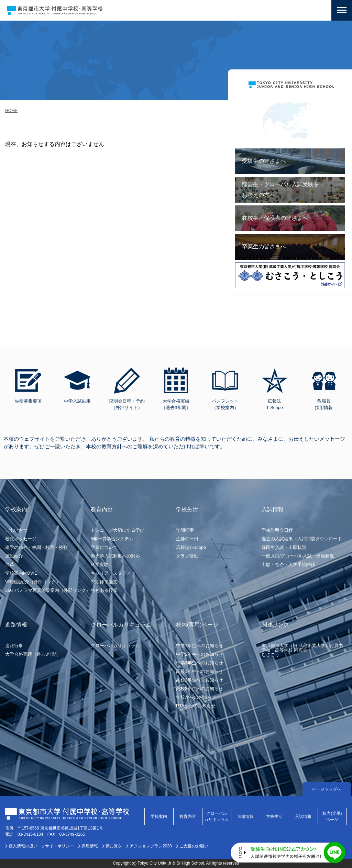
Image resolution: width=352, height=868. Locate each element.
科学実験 (100, 565)
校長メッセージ (21, 539)
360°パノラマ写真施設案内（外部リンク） (48, 590)
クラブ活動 (187, 556)
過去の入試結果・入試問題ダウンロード (302, 539)
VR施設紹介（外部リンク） (33, 582)
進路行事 (14, 646)
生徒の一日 (187, 539)
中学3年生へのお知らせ (200, 663)
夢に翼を (114, 846)
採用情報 (90, 846)
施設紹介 (14, 556)
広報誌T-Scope (191, 547)
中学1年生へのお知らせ (200, 646)
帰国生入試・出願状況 (284, 547)
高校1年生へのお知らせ (200, 671)
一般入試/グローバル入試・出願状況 (298, 556)
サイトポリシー (59, 846)
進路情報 (245, 816)
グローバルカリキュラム (115, 646)
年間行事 (185, 530)
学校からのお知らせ (196, 697)
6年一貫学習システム (112, 539)
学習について (104, 547)
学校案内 (159, 816)
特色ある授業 (104, 590)
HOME (11, 111)
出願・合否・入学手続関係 (288, 565)
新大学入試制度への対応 (115, 556)
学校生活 (274, 816)
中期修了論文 (104, 582)
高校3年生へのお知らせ (200, 689)
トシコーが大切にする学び (118, 530)
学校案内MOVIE (21, 573)
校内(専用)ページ (332, 816)
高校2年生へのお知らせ (200, 680)
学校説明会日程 (277, 530)
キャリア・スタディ (111, 573)
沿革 (10, 565)
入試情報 (303, 816)
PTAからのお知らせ (196, 706)
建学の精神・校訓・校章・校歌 (36, 547)
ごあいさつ (16, 530)
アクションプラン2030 (151, 846)
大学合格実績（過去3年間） (33, 654)
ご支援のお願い (194, 846)
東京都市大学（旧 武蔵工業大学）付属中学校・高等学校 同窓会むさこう (302, 650)
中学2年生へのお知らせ (200, 654)
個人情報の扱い (23, 846)
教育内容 (188, 816)
